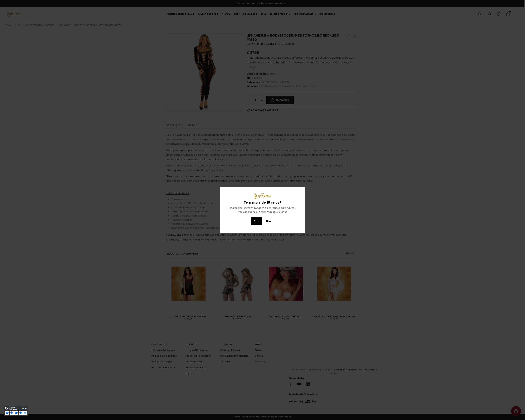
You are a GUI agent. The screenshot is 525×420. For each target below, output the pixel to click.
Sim (256, 221)
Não (268, 221)
